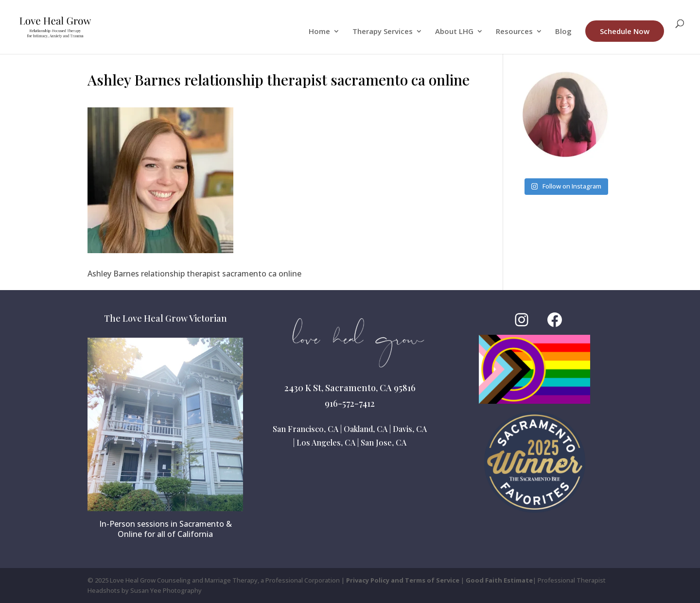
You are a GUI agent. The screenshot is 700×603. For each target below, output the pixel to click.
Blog (563, 32)
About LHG (454, 32)
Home (319, 32)
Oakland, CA (366, 429)
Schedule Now (625, 31)
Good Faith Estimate (499, 580)
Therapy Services (383, 32)
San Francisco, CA (306, 429)
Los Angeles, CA (326, 442)
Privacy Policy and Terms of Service (403, 580)
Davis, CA (410, 429)
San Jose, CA (384, 442)
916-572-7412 (350, 403)
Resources (514, 32)
